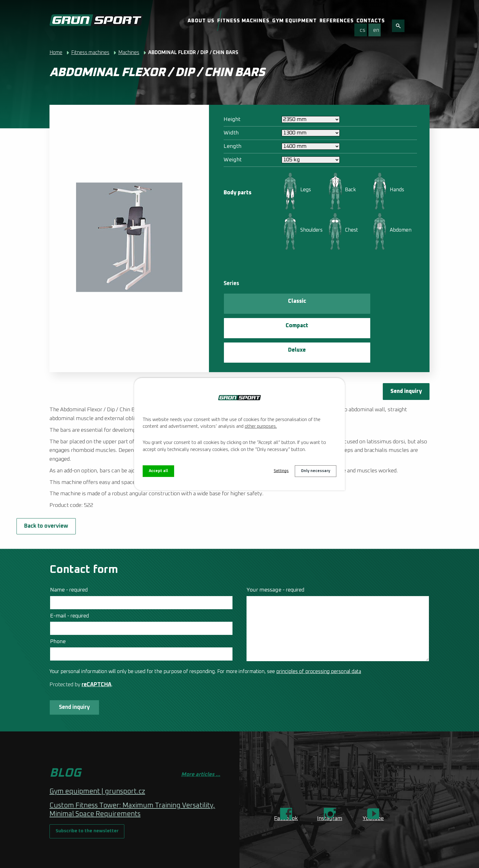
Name (69, 550)
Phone (58, 602)
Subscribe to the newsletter (93, 800)
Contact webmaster (133, 851)
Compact (305, 303)
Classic (250, 303)
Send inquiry (402, 346)
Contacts (371, 21)
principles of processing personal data (319, 632)
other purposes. (261, 426)
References (337, 21)
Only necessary (314, 471)
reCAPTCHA (97, 645)
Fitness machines (243, 21)
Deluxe (360, 303)
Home (56, 53)
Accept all (159, 471)
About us (201, 21)
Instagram (330, 782)
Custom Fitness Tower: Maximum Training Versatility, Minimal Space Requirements (132, 774)
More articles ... (201, 738)
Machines (129, 53)
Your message (275, 550)
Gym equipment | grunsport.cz (97, 756)
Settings (277, 471)
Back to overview (83, 485)
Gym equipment (294, 21)
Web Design (112, 859)
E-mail (69, 576)
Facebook (286, 782)
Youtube (373, 782)
